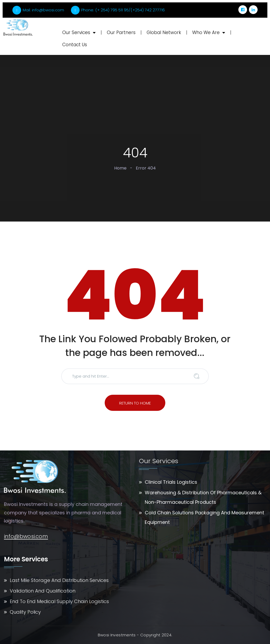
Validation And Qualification (43, 591)
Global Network (164, 32)
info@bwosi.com (26, 537)
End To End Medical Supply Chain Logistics (59, 601)
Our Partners (121, 32)
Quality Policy (25, 612)
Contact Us (75, 45)
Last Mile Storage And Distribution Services (59, 580)
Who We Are (209, 33)
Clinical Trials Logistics (171, 482)
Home (120, 168)
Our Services (79, 33)
